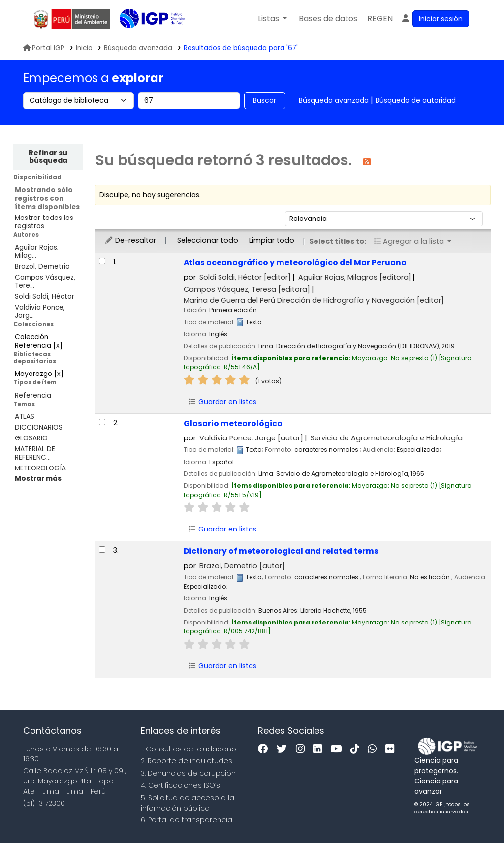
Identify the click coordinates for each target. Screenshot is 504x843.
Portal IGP (44, 48)
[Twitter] (284, 749)
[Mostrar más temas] (38, 479)
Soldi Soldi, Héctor (45, 297)
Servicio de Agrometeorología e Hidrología (387, 438)
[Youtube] (338, 749)
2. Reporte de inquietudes (187, 761)
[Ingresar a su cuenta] (435, 19)
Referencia (33, 395)
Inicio (84, 48)
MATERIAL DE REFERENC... (35, 453)
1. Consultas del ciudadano (189, 749)
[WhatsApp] (375, 749)
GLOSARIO (31, 438)
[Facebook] (266, 749)
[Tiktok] (357, 749)
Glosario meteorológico (233, 423)
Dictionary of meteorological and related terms (281, 551)
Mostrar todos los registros (44, 222)
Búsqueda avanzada (334, 100)
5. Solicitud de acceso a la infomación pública (188, 803)
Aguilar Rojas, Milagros (355, 277)
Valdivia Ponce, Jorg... (40, 312)
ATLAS (25, 417)
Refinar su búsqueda (48, 156)
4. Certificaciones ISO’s (180, 785)
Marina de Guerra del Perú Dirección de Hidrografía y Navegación (314, 300)
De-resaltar (130, 240)
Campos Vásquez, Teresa (247, 289)
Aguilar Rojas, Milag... (37, 251)
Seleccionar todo (208, 240)
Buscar (265, 100)
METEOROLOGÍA (40, 468)
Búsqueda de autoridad (416, 100)
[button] (272, 19)
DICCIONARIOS (39, 427)
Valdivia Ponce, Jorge (251, 438)
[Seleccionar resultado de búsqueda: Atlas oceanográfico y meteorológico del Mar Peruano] (102, 261)
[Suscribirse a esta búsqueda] (367, 161)
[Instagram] (303, 749)
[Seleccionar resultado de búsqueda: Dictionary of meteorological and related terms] (102, 549)
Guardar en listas (222, 402)
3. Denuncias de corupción (188, 773)
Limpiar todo (272, 240)
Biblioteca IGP (144, 38)
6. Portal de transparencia (187, 820)
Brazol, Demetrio (42, 266)
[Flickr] (392, 749)
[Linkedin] (320, 749)
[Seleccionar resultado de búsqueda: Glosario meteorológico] (102, 422)
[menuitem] (380, 19)
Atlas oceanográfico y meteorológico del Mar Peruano (295, 263)
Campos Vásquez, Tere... (45, 281)
